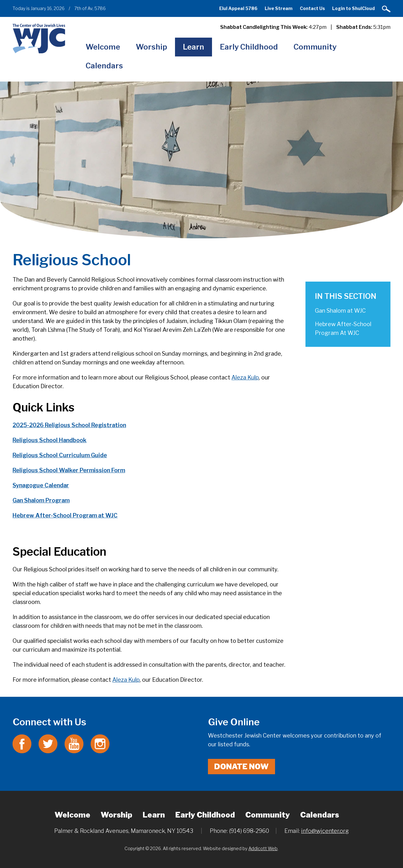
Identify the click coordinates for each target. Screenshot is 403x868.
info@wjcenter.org (325, 831)
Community (315, 47)
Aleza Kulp (245, 377)
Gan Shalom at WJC (340, 311)
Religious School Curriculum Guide (60, 455)
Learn (194, 47)
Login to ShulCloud (353, 8)
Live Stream (279, 8)
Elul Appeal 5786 (238, 8)
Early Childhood (249, 47)
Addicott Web (263, 848)
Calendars (104, 66)
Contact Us (312, 8)
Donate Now (241, 767)
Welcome (103, 47)
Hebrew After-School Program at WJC (65, 515)
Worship (151, 47)
